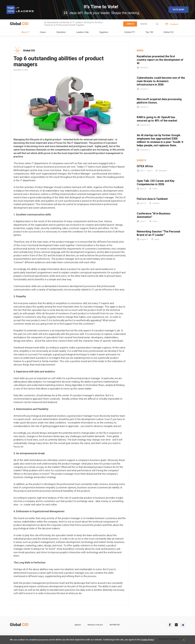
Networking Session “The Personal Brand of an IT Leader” (158, 233)
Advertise (115, 625)
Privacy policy (95, 625)
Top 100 (149, 32)
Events (141, 160)
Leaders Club (82, 32)
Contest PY (130, 32)
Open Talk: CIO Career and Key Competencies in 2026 (156, 183)
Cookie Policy (147, 640)
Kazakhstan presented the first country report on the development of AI (160, 60)
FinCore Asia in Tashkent (152, 199)
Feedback (174, 24)
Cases (43, 32)
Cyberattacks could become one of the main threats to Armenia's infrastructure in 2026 (161, 81)
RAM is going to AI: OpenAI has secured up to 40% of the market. (157, 119)
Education (61, 32)
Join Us (130, 24)
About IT (25, 32)
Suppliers (104, 32)
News (140, 50)
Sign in (144, 24)
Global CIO (169, 32)
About (78, 625)
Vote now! (178, 10)
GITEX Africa (145, 166)
